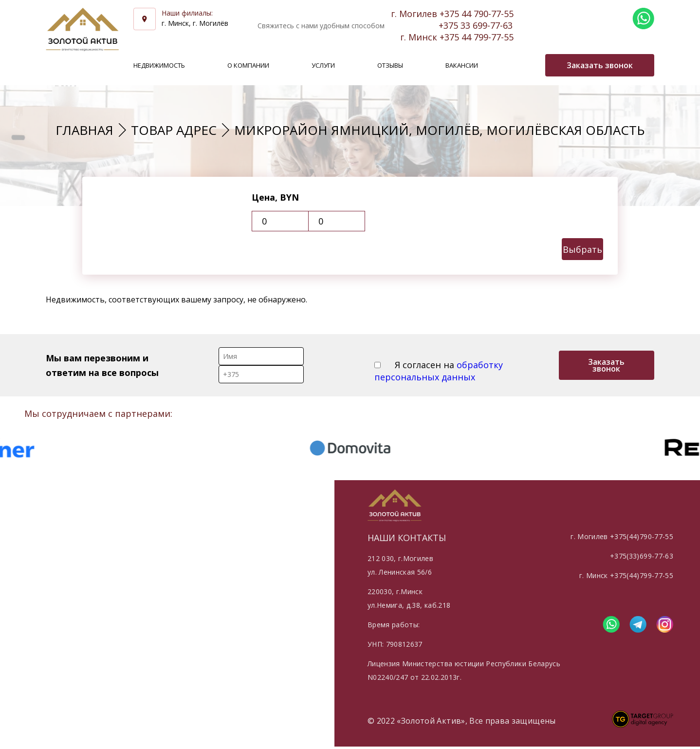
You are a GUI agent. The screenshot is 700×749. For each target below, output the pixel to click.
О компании (248, 65)
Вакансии (462, 65)
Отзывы (390, 65)
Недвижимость (159, 65)
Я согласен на (439, 371)
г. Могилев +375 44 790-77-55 (452, 14)
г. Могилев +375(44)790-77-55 (622, 536)
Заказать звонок (606, 365)
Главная (84, 130)
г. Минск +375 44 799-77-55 (457, 37)
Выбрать (582, 249)
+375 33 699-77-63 (476, 25)
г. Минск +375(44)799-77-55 (626, 575)
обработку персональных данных (439, 371)
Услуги (323, 65)
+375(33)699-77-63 (642, 556)
